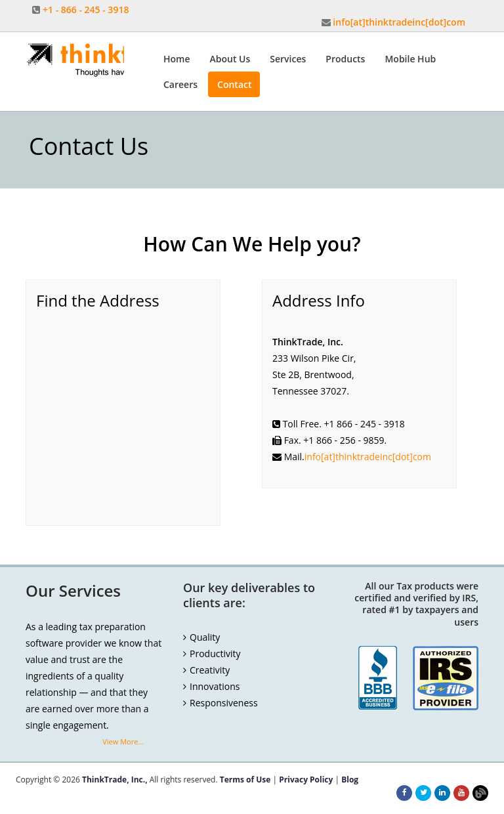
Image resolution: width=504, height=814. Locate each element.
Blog (350, 780)
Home (177, 59)
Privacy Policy (306, 780)
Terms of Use (245, 780)
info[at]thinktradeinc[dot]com (399, 22)
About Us (230, 59)
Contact (234, 84)
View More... (123, 741)
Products (345, 59)
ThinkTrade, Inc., (115, 780)
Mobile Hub (410, 59)
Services (288, 59)
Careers (180, 84)
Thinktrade (75, 60)
